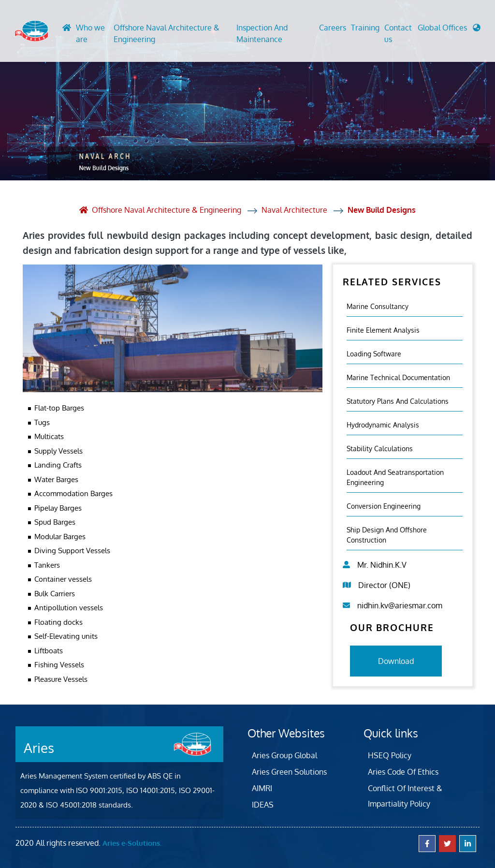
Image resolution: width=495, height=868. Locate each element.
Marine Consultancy (378, 306)
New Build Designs (382, 210)
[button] (449, 30)
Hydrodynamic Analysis (383, 425)
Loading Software (374, 354)
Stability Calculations (380, 449)
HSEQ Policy (390, 755)
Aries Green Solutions (289, 772)
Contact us (398, 33)
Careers (333, 28)
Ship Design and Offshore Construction (387, 535)
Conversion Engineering (384, 506)
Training (365, 28)
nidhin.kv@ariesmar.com (400, 605)
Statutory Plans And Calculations (398, 401)
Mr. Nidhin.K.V (382, 565)
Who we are (90, 33)
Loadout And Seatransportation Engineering (395, 477)
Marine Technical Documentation (398, 377)
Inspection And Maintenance (262, 33)
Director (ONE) (384, 585)
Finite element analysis (383, 330)
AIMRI (262, 788)
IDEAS (263, 805)
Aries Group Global (284, 755)
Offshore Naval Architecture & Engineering (167, 33)
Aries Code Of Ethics (403, 772)
